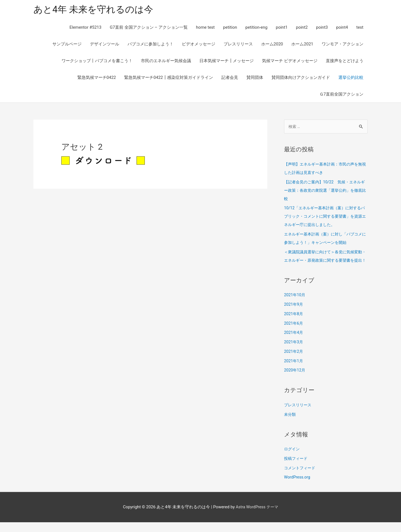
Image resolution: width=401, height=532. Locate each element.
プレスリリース (238, 45)
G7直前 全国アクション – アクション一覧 (149, 28)
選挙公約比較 (351, 79)
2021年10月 (295, 305)
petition (230, 28)
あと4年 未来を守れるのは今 (97, 10)
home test (205, 28)
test (360, 28)
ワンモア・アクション (343, 45)
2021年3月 (294, 352)
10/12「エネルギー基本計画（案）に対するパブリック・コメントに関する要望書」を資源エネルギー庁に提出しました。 (326, 218)
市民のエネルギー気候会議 (166, 62)
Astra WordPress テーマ (257, 517)
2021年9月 (294, 314)
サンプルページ (67, 45)
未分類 (290, 424)
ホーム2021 (302, 45)
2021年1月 (294, 371)
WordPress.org (298, 487)
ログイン (292, 459)
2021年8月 (294, 324)
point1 (282, 28)
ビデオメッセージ (199, 45)
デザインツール (105, 45)
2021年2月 (294, 361)
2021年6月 (294, 333)
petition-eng (256, 28)
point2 (302, 28)
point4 (342, 28)
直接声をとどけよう (345, 62)
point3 (322, 28)
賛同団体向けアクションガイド (301, 79)
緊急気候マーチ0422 (97, 79)
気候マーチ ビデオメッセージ (290, 62)
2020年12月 (295, 380)
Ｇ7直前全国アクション (341, 95)
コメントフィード (301, 478)
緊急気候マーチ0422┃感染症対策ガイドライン (169, 79)
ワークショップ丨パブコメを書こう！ (97, 62)
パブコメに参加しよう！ (151, 45)
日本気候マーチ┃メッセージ (227, 62)
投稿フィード (297, 468)
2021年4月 (294, 342)
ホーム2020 (272, 45)
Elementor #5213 (86, 28)
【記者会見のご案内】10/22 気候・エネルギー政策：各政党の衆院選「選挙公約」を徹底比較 (326, 192)
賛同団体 (255, 79)
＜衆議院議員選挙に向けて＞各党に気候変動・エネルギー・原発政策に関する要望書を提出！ (326, 262)
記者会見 (230, 79)
